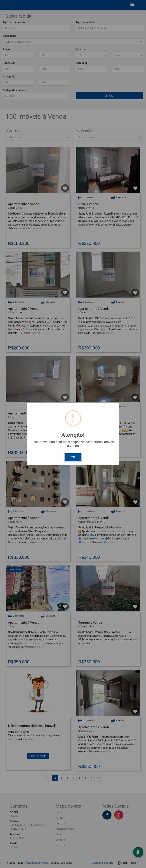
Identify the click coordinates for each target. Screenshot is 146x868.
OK (73, 457)
